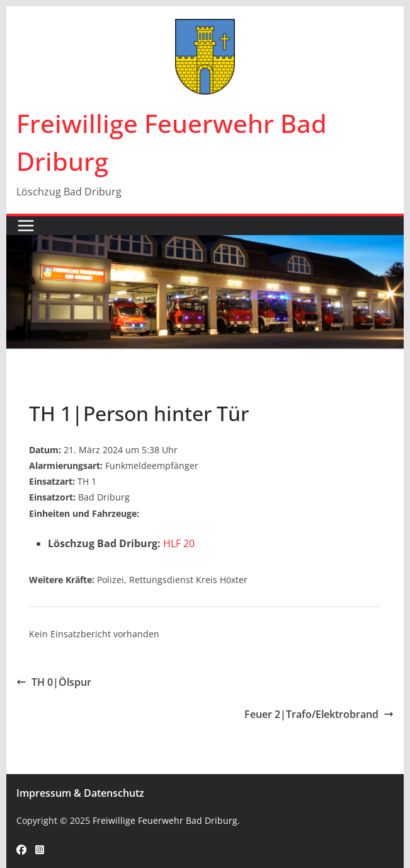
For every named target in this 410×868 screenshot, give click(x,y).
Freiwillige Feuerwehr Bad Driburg (165, 820)
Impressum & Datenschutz (80, 793)
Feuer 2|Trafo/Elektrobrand (319, 714)
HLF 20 (179, 543)
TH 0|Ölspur (54, 682)
